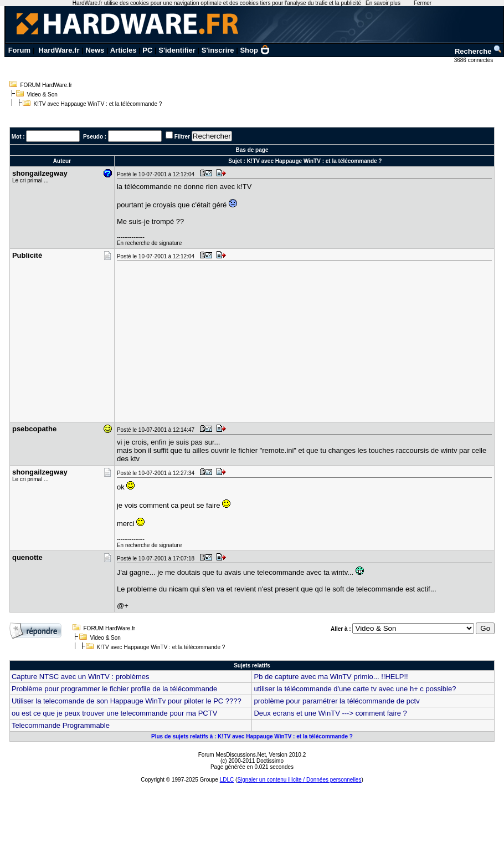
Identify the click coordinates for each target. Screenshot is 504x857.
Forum (19, 50)
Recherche (479, 51)
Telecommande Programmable (61, 725)
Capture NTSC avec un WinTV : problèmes (81, 677)
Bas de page (252, 150)
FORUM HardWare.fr (47, 85)
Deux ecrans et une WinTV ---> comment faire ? (330, 713)
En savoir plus (383, 3)
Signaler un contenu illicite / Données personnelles (299, 780)
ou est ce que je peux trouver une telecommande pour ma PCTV (114, 713)
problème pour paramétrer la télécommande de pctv (336, 701)
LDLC (227, 780)
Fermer (423, 3)
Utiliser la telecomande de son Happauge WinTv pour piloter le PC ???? (127, 701)
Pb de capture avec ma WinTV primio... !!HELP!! (331, 677)
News (95, 50)
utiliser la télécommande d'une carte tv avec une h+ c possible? (355, 689)
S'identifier (177, 50)
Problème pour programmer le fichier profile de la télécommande (114, 689)
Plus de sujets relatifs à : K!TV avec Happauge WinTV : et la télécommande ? (252, 736)
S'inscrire (218, 50)
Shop (255, 50)
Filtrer (182, 137)
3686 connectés (474, 60)
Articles (124, 50)
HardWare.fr (59, 50)
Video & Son (42, 95)
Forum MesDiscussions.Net (232, 755)
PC (147, 50)
